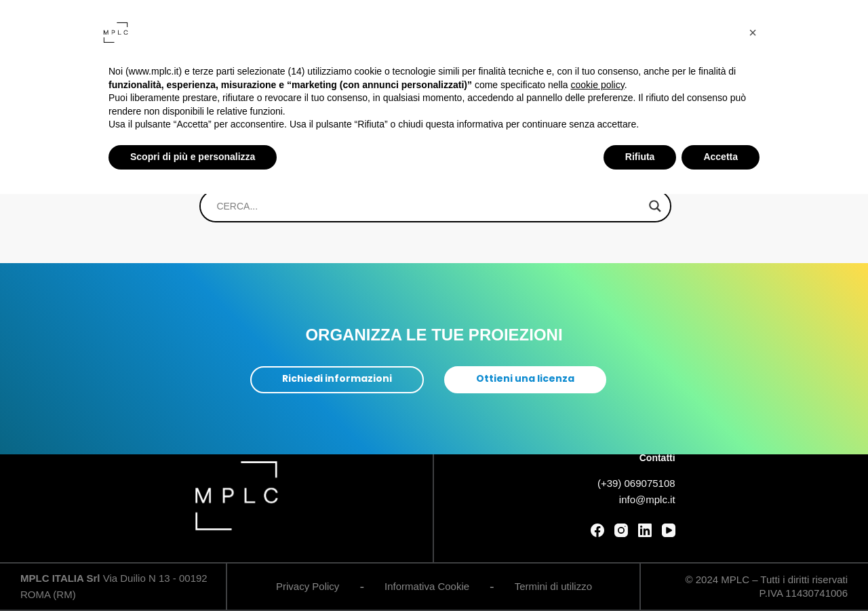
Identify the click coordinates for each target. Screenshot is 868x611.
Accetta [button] (721, 157)
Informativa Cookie (427, 586)
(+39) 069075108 (636, 484)
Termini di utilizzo (553, 586)
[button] (753, 33)
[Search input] (429, 206)
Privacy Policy (308, 586)
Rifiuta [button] (640, 157)
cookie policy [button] (598, 85)
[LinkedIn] (645, 530)
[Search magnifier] (655, 206)
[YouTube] (669, 530)
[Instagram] (621, 530)
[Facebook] (597, 530)
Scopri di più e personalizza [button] (193, 157)
